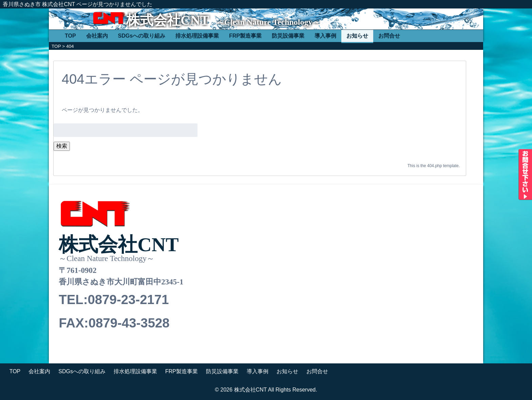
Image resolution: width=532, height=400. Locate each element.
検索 (62, 146)
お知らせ (357, 36)
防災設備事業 (288, 36)
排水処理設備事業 (197, 36)
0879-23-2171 (128, 299)
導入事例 (325, 36)
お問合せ (389, 36)
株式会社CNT (168, 20)
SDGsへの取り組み (142, 36)
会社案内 (97, 36)
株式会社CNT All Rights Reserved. (276, 390)
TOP (70, 36)
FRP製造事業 (245, 36)
